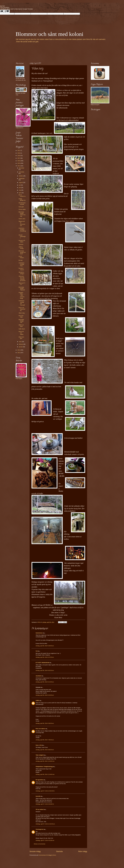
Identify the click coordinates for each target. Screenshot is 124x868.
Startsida (59, 851)
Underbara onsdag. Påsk (21, 264)
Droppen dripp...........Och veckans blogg (22, 295)
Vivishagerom (40, 829)
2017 (19, 158)
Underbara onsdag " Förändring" (22, 230)
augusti (21, 182)
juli (20, 185)
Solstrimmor (39, 633)
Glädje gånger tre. (22, 200)
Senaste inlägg (35, 851)
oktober (21, 176)
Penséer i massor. (21, 269)
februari (21, 344)
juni (20, 188)
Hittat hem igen (21, 338)
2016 (19, 161)
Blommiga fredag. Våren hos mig (22, 214)
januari (21, 347)
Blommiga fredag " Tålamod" (22, 289)
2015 (19, 163)
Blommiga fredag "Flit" (21, 321)
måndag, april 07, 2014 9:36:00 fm (45, 804)
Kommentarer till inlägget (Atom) (47, 855)
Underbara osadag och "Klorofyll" (22, 303)
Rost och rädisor (40, 729)
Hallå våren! (22, 329)
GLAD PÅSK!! (21, 257)
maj (20, 190)
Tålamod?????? (22, 284)
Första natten (22, 209)
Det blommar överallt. (22, 204)
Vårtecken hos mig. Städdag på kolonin (22, 278)
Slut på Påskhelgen (22, 236)
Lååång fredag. (21, 248)
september (22, 178)
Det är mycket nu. (22, 196)
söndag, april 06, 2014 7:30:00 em (45, 740)
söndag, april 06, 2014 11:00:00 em (45, 761)
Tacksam (21, 244)
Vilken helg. (22, 313)
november (22, 172)
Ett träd (21, 260)
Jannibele (38, 676)
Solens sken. (22, 219)
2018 (19, 156)
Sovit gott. (21, 207)
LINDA (38, 701)
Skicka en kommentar (40, 844)
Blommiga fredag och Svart (22, 252)
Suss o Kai (39, 745)
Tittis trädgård (40, 755)
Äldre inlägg (83, 851)
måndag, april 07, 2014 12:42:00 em (45, 824)
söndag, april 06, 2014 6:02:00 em (45, 670)
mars (20, 342)
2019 (19, 153)
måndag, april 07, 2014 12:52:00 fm (45, 791)
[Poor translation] (7, 11)
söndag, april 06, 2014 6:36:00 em (45, 723)
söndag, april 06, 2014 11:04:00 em (45, 774)
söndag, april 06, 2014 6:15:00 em (45, 695)
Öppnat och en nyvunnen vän (22, 223)
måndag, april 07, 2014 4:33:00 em (45, 840)
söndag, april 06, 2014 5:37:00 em (45, 657)
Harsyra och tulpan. (22, 241)
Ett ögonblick (40, 780)
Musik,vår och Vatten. (21, 333)
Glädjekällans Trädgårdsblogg (44, 767)
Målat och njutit (21, 326)
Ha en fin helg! (21, 316)
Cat (37, 651)
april (20, 193)
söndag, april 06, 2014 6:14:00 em (45, 682)
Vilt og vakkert (40, 809)
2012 (19, 353)
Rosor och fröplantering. (22, 309)
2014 (19, 166)
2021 (19, 150)
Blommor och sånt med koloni (50, 34)
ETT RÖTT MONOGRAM (42, 663)
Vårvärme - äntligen (22, 273)
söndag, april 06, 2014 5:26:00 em (45, 646)
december (22, 168)
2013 (19, 350)
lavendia (38, 796)
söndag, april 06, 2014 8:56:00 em (45, 750)
